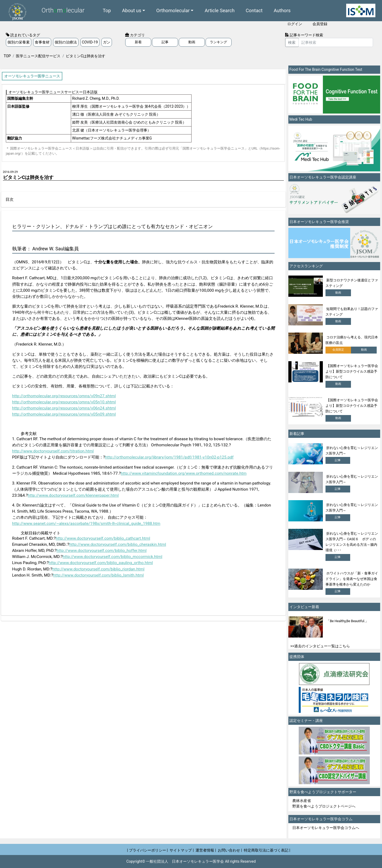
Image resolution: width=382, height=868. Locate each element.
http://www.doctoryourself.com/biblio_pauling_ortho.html (101, 563)
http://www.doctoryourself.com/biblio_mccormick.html (112, 557)
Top (107, 10)
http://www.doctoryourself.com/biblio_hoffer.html (101, 551)
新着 (138, 42)
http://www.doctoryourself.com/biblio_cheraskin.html (118, 544)
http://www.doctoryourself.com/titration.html (53, 451)
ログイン (295, 24)
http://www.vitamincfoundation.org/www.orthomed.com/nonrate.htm (184, 473)
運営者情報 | (206, 850)
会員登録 (320, 24)
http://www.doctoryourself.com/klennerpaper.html (73, 495)
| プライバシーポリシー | (147, 850)
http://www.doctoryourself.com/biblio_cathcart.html (103, 538)
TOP (7, 56)
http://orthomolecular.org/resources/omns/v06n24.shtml (64, 408)
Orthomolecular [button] (173, 10)
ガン (107, 42)
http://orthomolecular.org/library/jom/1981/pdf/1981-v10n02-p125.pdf (169, 457)
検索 (292, 42)
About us (132, 10)
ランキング (218, 42)
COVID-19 (90, 42)
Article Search (220, 10)
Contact (254, 10)
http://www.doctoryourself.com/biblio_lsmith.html (98, 575)
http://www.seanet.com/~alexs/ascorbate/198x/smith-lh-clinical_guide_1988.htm (86, 524)
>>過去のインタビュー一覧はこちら (320, 646)
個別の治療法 (66, 42)
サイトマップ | (182, 850)
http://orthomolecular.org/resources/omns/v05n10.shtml (64, 402)
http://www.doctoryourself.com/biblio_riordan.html (98, 569)
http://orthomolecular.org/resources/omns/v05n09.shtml (64, 414)
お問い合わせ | (230, 850)
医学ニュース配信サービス (38, 56)
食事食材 (42, 42)
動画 (192, 42)
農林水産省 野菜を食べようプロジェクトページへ (324, 803)
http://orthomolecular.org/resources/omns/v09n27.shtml (64, 396)
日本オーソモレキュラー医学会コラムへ (326, 828)
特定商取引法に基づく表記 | (267, 850)
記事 (165, 42)
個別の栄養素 (19, 42)
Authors (282, 10)
